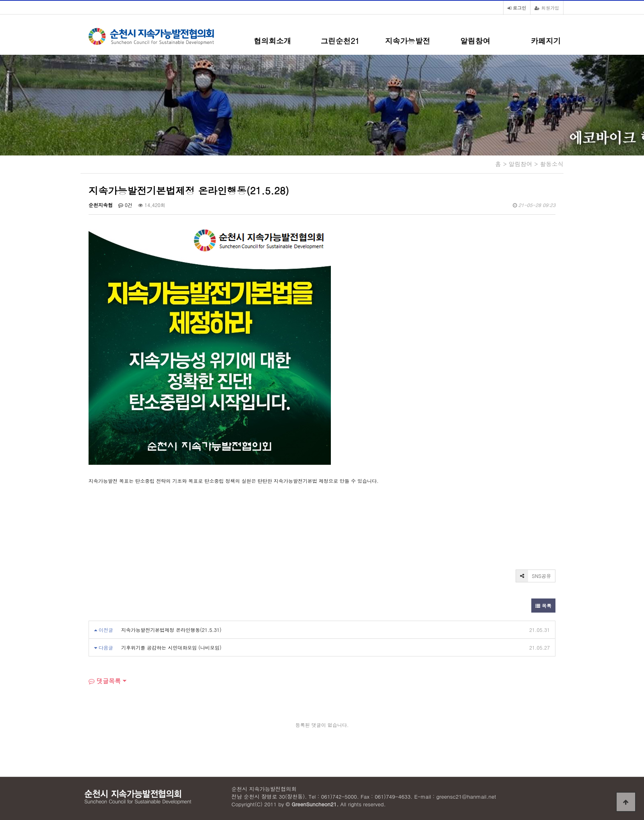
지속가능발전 (408, 41)
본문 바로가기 (0, 0)
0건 (125, 205)
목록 (543, 606)
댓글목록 (105, 681)
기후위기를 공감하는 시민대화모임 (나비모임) (171, 647)
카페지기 (546, 41)
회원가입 (547, 8)
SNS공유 (534, 576)
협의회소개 (272, 41)
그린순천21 (340, 41)
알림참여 (476, 41)
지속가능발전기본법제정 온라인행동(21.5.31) (171, 630)
